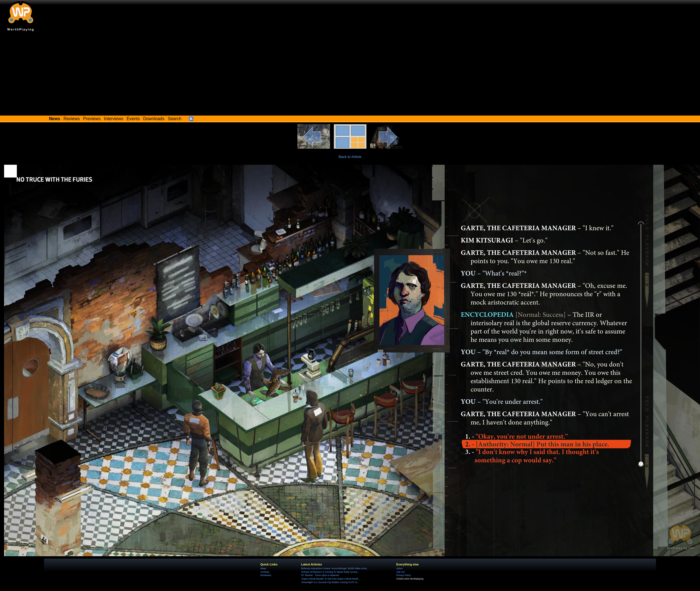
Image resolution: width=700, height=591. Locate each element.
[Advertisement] (350, 75)
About (399, 568)
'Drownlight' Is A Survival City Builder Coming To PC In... (330, 582)
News (263, 568)
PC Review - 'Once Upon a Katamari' (320, 575)
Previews (92, 119)
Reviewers (266, 575)
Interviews (113, 119)
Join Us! (401, 572)
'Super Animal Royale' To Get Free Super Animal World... (331, 579)
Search (175, 119)
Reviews (72, 119)
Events (133, 119)
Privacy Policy (404, 575)
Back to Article (350, 157)
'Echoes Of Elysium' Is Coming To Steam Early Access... (330, 572)
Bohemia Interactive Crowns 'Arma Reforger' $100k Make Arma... (335, 568)
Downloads (154, 119)
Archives (265, 572)
